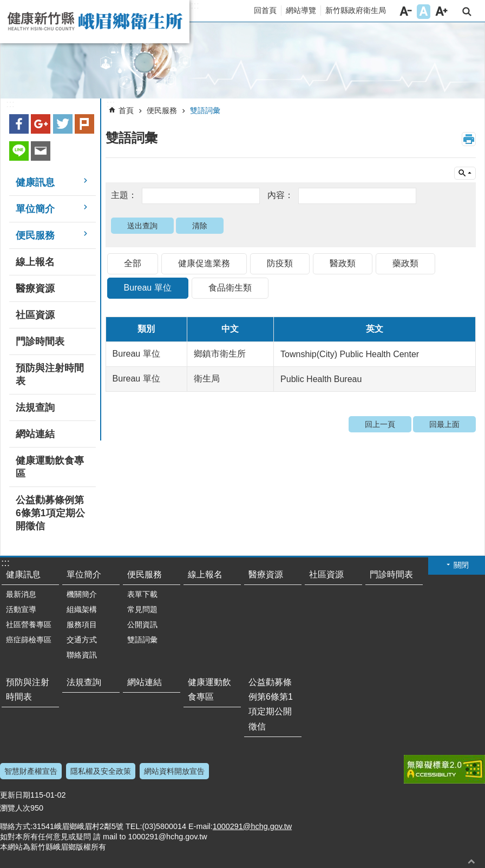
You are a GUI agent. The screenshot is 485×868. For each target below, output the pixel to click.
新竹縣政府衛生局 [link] (356, 10)
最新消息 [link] (21, 594)
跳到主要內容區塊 (6, 6)
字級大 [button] (441, 12)
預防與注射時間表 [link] (50, 374)
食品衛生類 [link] (230, 288)
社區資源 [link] (35, 315)
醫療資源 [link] (35, 288)
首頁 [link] (126, 110)
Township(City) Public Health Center (350, 354)
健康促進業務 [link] (204, 263)
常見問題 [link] (142, 609)
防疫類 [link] (280, 263)
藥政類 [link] (405, 263)
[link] (243, 61)
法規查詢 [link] (35, 407)
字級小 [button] (406, 12)
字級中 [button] (424, 12)
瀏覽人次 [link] (15, 808)
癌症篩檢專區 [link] (29, 640)
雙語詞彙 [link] (205, 110)
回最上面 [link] (444, 424)
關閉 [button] (461, 565)
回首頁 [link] (265, 10)
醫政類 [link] (343, 263)
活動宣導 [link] (21, 609)
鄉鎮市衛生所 (220, 354)
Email (41, 151)
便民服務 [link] (35, 235)
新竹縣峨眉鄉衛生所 (95, 22)
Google (41, 124)
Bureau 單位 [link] (148, 288)
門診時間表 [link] (40, 341)
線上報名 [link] (35, 262)
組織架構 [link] (82, 609)
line (19, 151)
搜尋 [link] (467, 12)
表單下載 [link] (142, 594)
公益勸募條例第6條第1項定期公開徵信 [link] (50, 513)
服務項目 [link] (82, 624)
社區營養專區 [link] (29, 624)
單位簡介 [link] (35, 209)
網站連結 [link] (35, 434)
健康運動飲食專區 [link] (50, 467)
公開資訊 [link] (142, 624)
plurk (84, 124)
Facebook (19, 124)
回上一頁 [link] (380, 424)
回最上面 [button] (471, 861)
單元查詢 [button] (465, 173)
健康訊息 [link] (35, 182)
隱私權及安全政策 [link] (101, 771)
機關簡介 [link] (82, 594)
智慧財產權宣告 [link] (31, 771)
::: (195, 5)
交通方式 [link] (82, 640)
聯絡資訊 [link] (82, 655)
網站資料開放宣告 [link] (174, 771)
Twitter (63, 124)
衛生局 (207, 379)
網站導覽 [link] (301, 10)
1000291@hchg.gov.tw (252, 826)
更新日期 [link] (15, 795)
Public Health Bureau (321, 379)
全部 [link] (133, 263)
